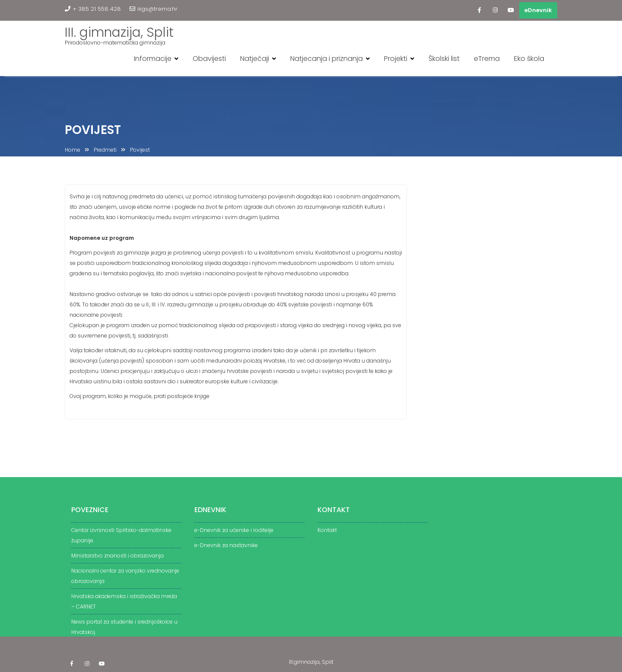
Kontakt (327, 533)
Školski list (444, 59)
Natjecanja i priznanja (327, 59)
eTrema (487, 59)
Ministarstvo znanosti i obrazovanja (117, 559)
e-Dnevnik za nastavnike (226, 549)
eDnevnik (538, 10)
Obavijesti (209, 59)
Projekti (396, 59)
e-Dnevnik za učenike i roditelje (234, 533)
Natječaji (255, 59)
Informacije (153, 59)
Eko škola (529, 59)
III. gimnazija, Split (119, 32)
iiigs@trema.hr (154, 9)
